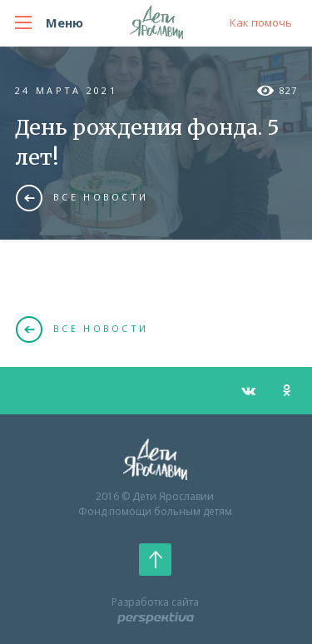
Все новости (82, 197)
